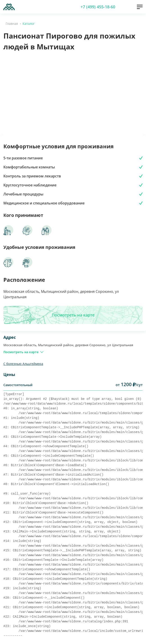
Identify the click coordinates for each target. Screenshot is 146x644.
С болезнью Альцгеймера (23, 364)
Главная (12, 24)
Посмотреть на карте (73, 315)
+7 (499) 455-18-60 (98, 7)
